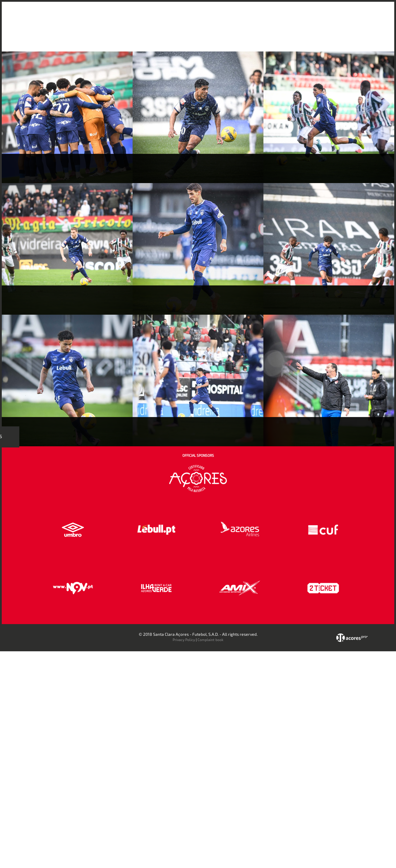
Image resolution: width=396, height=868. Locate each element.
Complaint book (210, 640)
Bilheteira (257, 14)
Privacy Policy (184, 640)
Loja (278, 14)
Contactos (331, 14)
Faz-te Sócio (302, 14)
